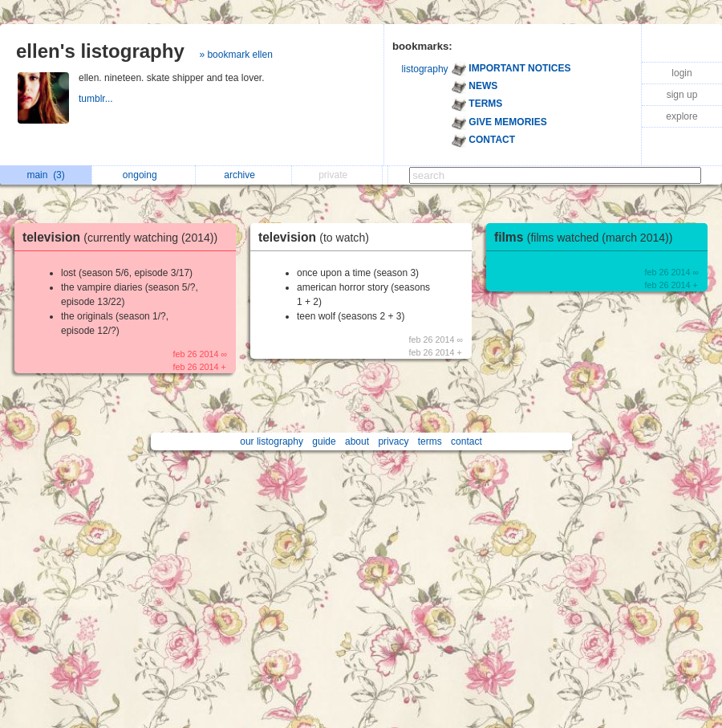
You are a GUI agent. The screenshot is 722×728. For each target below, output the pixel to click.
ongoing (144, 175)
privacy (393, 441)
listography (425, 69)
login (681, 73)
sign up (682, 95)
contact (466, 441)
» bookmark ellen (235, 55)
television (124, 237)
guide (324, 441)
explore (681, 116)
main (45, 175)
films (587, 237)
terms (430, 441)
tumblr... (97, 99)
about (357, 441)
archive (243, 175)
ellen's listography (100, 51)
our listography (272, 441)
